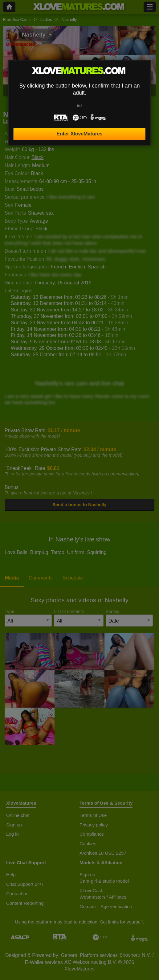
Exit (79, 105)
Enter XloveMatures (79, 134)
